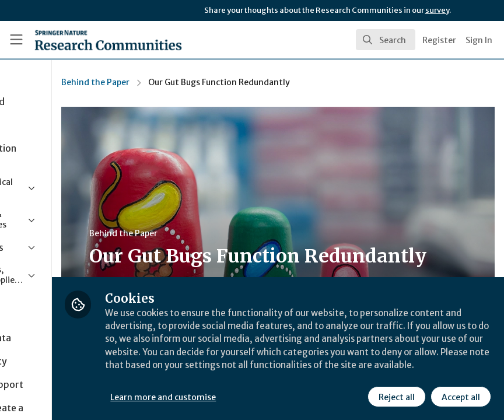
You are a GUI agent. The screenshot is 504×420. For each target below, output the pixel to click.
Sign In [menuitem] (479, 40)
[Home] (85, 40)
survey (437, 10)
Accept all (460, 396)
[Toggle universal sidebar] (16, 40)
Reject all (395, 396)
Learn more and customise (261, 396)
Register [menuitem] (439, 40)
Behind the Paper (193, 82)
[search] (386, 40)
